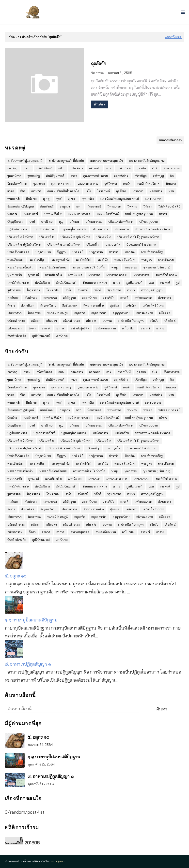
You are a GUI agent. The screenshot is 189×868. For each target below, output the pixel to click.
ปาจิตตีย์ (78, 252)
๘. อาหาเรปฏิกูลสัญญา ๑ (28, 664)
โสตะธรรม (34, 313)
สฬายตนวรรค (143, 298)
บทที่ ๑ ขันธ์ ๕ (53, 214)
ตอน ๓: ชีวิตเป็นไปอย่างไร (63, 191)
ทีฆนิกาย (31, 199)
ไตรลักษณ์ (104, 191)
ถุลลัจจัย (99, 64)
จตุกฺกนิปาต (121, 176)
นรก (79, 206)
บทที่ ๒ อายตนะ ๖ (79, 214)
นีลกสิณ (12, 214)
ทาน (171, 191)
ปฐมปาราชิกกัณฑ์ (44, 229)
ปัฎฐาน (62, 252)
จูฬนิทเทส (111, 184)
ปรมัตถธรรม (101, 229)
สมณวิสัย (109, 298)
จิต (172, 176)
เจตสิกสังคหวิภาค (148, 184)
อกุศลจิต (80, 313)
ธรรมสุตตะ (58, 861)
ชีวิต (23, 191)
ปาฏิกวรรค (96, 252)
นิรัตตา (148, 206)
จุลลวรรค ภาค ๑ (61, 184)
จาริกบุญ (158, 176)
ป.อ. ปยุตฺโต (113, 244)
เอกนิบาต (62, 336)
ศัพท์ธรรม (31, 298)
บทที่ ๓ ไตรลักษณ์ (108, 214)
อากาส (60, 328)
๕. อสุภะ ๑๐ (16, 576)
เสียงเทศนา (15, 313)
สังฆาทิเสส (28, 305)
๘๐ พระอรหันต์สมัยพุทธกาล (147, 161)
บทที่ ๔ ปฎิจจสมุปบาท (139, 214)
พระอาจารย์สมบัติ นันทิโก (89, 267)
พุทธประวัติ (15, 275)
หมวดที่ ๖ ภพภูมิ (58, 313)
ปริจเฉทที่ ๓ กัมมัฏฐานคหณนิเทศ (138, 237)
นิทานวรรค (114, 206)
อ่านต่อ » (100, 104)
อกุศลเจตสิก (99, 313)
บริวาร (163, 214)
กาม (109, 168)
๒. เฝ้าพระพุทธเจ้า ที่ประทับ (66, 161)
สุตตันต (115, 305)
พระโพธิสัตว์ (84, 260)
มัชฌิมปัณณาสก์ (66, 283)
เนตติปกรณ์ (31, 214)
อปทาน (107, 321)
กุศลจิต (141, 168)
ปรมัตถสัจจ (122, 229)
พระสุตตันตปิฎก (125, 260)
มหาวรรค (94, 275)
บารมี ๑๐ (47, 222)
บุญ (61, 222)
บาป (32, 222)
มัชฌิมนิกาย (42, 283)
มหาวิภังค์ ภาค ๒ (18, 283)
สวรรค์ (124, 298)
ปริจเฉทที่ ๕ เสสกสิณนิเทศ (64, 244)
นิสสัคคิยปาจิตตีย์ (169, 206)
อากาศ (46, 328)
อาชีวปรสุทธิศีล (80, 328)
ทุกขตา (72, 199)
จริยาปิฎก (141, 176)
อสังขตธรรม (15, 328)
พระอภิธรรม (166, 260)
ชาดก (11, 191)
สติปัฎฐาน (69, 298)
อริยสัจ (154, 321)
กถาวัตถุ (12, 168)
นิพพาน (132, 206)
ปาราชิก (114, 252)
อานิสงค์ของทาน (106, 328)
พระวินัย (103, 260)
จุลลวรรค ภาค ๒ (88, 184)
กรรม (27, 168)
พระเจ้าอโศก (16, 260)
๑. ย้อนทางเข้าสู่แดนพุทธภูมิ (25, 161)
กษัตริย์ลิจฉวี (44, 168)
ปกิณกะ (75, 222)
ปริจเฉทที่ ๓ (104, 237)
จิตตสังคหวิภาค (17, 184)
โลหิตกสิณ (53, 290)
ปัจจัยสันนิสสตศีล (18, 252)
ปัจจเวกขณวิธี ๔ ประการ (142, 244)
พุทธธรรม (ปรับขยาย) (157, 267)
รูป (178, 283)
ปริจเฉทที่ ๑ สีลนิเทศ (20, 237)
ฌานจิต (36, 191)
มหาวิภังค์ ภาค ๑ (166, 275)
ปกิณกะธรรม (94, 222)
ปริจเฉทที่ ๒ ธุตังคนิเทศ (75, 237)
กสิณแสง (95, 168)
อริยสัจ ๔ (170, 321)
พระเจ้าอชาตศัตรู (152, 252)
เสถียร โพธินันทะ (153, 305)
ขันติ (155, 168)
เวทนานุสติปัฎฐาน (152, 290)
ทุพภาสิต (88, 199)
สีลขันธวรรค (70, 305)
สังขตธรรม (165, 298)
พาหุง (115, 267)
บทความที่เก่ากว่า (170, 140)
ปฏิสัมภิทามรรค (17, 229)
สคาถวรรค (50, 298)
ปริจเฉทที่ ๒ (47, 237)
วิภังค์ (98, 290)
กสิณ (61, 168)
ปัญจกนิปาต (43, 252)
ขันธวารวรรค (172, 168)
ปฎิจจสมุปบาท (149, 222)
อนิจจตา (52, 321)
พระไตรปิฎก (38, 260)
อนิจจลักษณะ (71, 321)
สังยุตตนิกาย (48, 305)
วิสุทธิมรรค (114, 290)
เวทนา (131, 290)
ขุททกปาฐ (34, 176)
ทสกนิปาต (156, 191)
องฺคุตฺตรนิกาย (121, 313)
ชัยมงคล (171, 184)
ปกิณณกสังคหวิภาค (121, 222)
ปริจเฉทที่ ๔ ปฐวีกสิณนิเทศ (24, 244)
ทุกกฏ (47, 199)
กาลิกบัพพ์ (124, 168)
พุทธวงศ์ (33, 275)
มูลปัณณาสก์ (134, 283)
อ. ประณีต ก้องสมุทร (131, 321)
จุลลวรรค (39, 184)
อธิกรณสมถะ (145, 313)
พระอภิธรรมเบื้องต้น (20, 267)
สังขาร (11, 305)
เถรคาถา (138, 191)
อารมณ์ (145, 328)
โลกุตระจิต (34, 290)
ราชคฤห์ (165, 283)
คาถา (74, 176)
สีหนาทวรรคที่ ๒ (94, 305)
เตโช (88, 191)
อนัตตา (36, 321)
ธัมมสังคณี (47, 206)
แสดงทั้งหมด (173, 37)
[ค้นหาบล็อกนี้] (72, 709)
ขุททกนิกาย (14, 176)
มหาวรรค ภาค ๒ (117, 275)
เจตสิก (127, 184)
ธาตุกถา (65, 206)
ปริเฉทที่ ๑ (93, 244)
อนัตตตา (165, 313)
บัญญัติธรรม (15, 222)
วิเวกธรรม (98, 73)
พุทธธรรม (131, 267)
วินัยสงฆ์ (83, 290)
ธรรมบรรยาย (153, 199)
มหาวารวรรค (142, 275)
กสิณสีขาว (77, 168)
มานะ (117, 283)
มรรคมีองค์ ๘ (54, 275)
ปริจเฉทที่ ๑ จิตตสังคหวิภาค (153, 229)
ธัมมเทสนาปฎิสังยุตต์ (21, 206)
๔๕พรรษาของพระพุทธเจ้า (106, 161)
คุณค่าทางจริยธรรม (95, 176)
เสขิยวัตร (131, 305)
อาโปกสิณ (128, 328)
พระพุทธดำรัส (61, 260)
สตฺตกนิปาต (89, 298)
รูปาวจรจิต (14, 290)
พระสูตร (147, 260)
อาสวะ (160, 328)
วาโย (69, 290)
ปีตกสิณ (130, 252)
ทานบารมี (14, 199)
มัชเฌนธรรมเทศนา (95, 283)
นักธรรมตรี (94, 206)
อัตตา (32, 328)
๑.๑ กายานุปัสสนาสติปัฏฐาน (31, 620)
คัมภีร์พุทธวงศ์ (55, 176)
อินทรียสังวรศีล (17, 336)
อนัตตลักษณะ (16, 321)
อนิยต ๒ (91, 321)
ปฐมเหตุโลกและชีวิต (74, 229)
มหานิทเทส (75, 275)
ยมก (151, 283)
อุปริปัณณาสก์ (41, 336)
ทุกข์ (59, 199)
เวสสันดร (13, 298)
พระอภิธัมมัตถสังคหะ (53, 267)
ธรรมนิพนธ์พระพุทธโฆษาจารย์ (119, 199)
